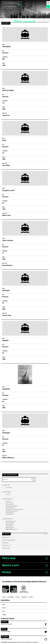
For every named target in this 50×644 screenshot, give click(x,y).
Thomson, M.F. (6, 548)
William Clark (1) (10, 528)
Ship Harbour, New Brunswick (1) (14, 510)
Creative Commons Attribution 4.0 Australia (27, 642)
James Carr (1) (10, 525)
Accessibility (11, 597)
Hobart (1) (8, 501)
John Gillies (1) (10, 526)
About (4, 597)
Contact (31, 597)
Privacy (18, 597)
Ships (4, 604)
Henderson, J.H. (6, 546)
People (4, 608)
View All (46, 534)
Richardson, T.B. (6, 538)
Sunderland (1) (10, 513)
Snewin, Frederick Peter (9, 540)
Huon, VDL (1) (9, 503)
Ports (3, 611)
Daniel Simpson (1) (11, 521)
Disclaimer (24, 597)
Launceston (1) (10, 505)
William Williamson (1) (11, 529)
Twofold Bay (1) (10, 514)
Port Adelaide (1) (10, 508)
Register (4, 614)
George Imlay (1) (10, 523)
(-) (6, 488)
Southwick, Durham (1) (12, 511)
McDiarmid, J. (6, 543)
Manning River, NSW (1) (12, 506)
